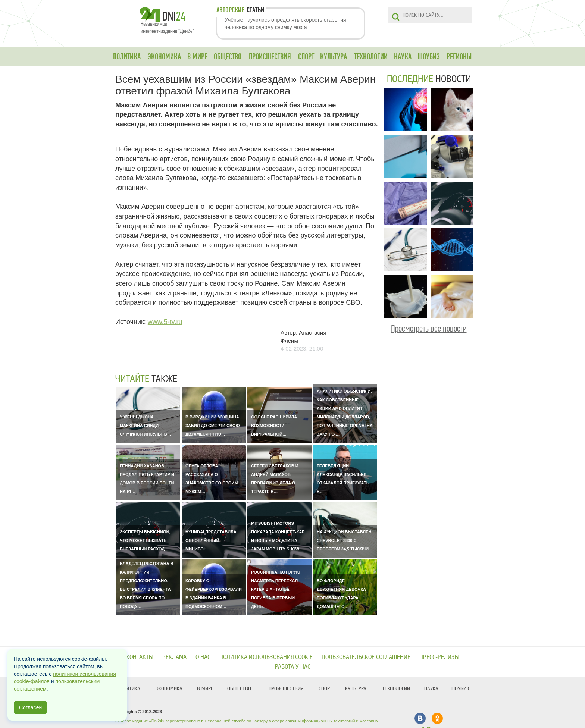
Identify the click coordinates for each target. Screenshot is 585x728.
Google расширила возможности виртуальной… (274, 426)
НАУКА (403, 57)
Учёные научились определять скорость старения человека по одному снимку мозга (285, 23)
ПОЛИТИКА (127, 57)
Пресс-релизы (439, 657)
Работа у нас (293, 667)
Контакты (140, 657)
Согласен (30, 707)
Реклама (174, 657)
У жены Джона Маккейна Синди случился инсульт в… (146, 426)
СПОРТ (306, 57)
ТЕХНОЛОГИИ (371, 57)
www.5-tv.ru (165, 322)
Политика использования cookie (266, 657)
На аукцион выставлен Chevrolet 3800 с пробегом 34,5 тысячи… (345, 540)
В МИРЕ (197, 57)
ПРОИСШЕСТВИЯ (270, 57)
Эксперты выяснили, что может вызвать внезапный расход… (145, 540)
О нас (203, 657)
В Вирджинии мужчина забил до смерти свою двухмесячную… (213, 426)
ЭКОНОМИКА (164, 57)
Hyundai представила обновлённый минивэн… (211, 540)
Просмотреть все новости (429, 328)
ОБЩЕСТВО (228, 57)
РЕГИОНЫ (459, 57)
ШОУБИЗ (429, 57)
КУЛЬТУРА (334, 57)
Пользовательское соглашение (366, 657)
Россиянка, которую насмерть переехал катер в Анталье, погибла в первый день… (276, 589)
